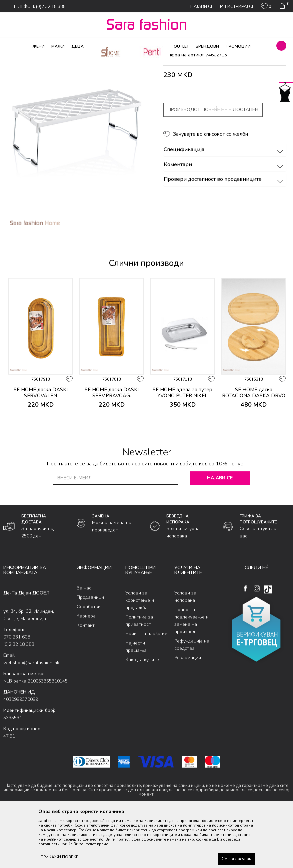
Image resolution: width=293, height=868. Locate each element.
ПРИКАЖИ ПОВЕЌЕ (59, 857)
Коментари (224, 219)
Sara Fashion (16, 58)
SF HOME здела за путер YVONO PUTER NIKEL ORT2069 (182, 449)
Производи (43, 58)
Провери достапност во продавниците (224, 234)
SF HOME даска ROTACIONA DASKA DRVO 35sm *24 (254, 449)
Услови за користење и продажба (140, 654)
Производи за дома (78, 58)
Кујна (107, 58)
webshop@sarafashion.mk (31, 717)
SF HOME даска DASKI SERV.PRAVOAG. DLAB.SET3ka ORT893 (112, 449)
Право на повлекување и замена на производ (191, 675)
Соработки (89, 660)
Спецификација (224, 204)
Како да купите (142, 714)
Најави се (220, 532)
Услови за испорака (185, 651)
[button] (281, 46)
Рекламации (188, 712)
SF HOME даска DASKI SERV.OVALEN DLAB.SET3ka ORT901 (41, 449)
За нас (84, 642)
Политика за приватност (139, 675)
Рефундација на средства (192, 699)
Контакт (86, 679)
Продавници (90, 651)
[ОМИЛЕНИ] (266, 8)
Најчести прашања (136, 701)
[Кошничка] (284, 6)
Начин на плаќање (146, 688)
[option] (75, 186)
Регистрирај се (237, 7)
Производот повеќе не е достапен (213, 164)
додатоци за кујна (134, 58)
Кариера (86, 670)
